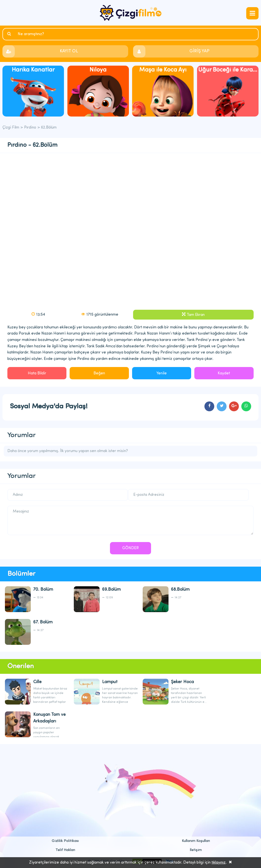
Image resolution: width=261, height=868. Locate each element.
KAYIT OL (69, 51)
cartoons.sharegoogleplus (234, 406)
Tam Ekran (196, 315)
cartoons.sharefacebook (209, 406)
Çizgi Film (131, 13)
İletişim (196, 850)
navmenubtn (252, 13)
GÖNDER (130, 548)
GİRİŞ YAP (199, 51)
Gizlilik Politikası (65, 841)
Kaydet (224, 373)
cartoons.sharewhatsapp (246, 406)
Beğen (99, 373)
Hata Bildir (37, 373)
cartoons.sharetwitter (222, 406)
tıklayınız (219, 863)
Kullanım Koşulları (196, 841)
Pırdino (30, 128)
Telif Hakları (65, 850)
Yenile (162, 373)
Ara (10, 34)
